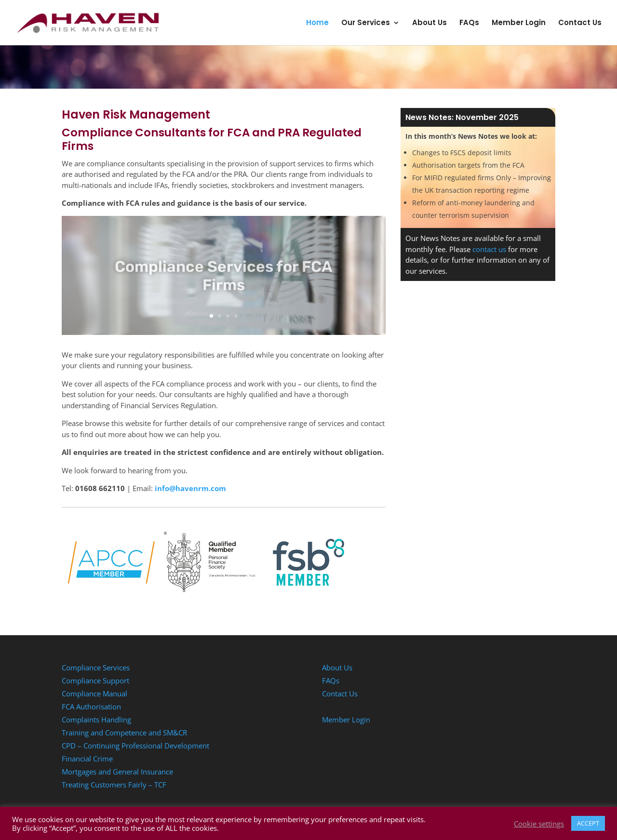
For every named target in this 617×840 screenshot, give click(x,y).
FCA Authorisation (91, 707)
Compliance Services (96, 667)
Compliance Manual (94, 693)
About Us (429, 23)
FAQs (469, 23)
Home (317, 23)
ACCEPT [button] (588, 823)
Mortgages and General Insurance (117, 772)
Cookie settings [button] (539, 824)
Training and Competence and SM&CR (124, 733)
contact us (489, 249)
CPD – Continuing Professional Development (135, 746)
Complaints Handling (96, 720)
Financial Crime (87, 759)
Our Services (366, 23)
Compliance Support (95, 680)
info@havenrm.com (190, 488)
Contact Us (580, 23)
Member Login (519, 23)
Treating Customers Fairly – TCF (114, 785)
